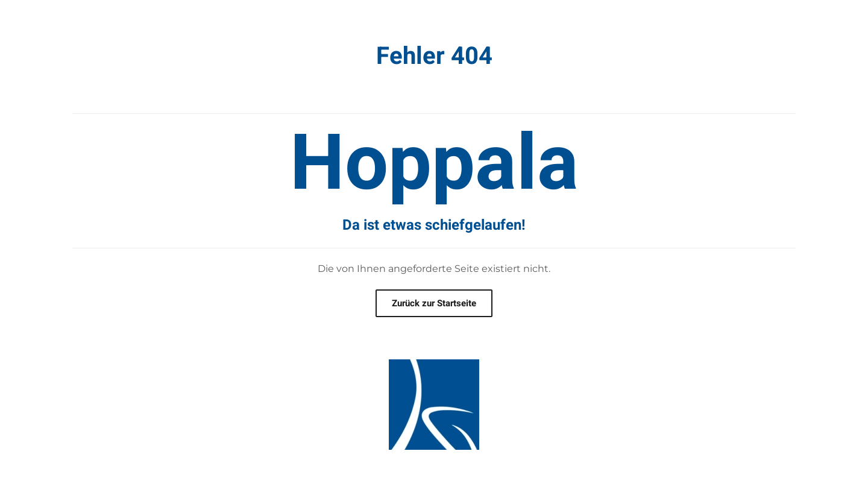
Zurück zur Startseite (434, 303)
